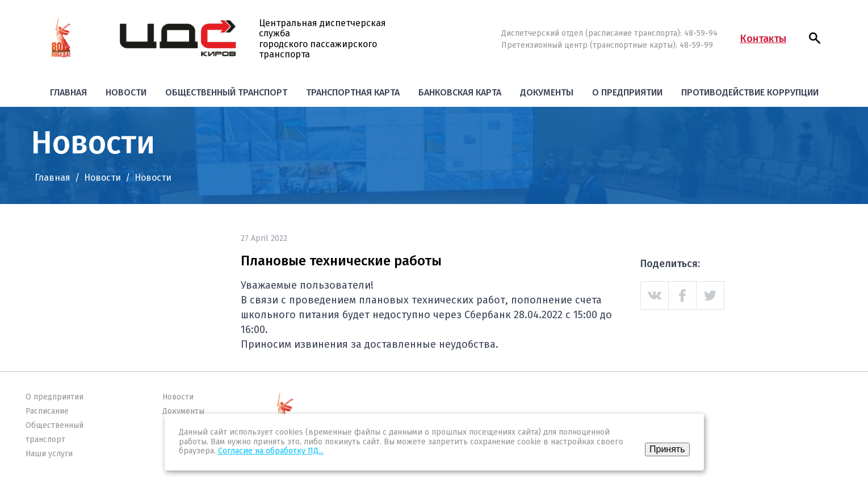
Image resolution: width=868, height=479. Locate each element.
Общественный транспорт (226, 92)
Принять (667, 449)
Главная (68, 92)
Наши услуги (49, 454)
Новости (126, 92)
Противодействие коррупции (750, 92)
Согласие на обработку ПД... (271, 451)
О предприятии (627, 92)
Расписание (47, 411)
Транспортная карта (353, 92)
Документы (547, 92)
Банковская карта (460, 92)
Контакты (763, 39)
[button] (815, 38)
